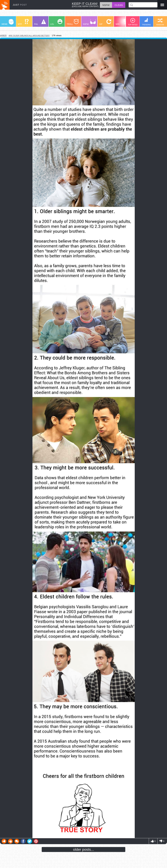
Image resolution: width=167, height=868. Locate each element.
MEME (8, 22)
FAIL (40, 22)
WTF (23, 22)
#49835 (3, 36)
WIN (122, 22)
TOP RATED (133, 22)
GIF (105, 22)
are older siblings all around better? (29, 35)
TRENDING (146, 22)
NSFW (89, 22)
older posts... (83, 849)
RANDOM (160, 22)
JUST (20, 5)
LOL (56, 22)
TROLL (73, 22)
